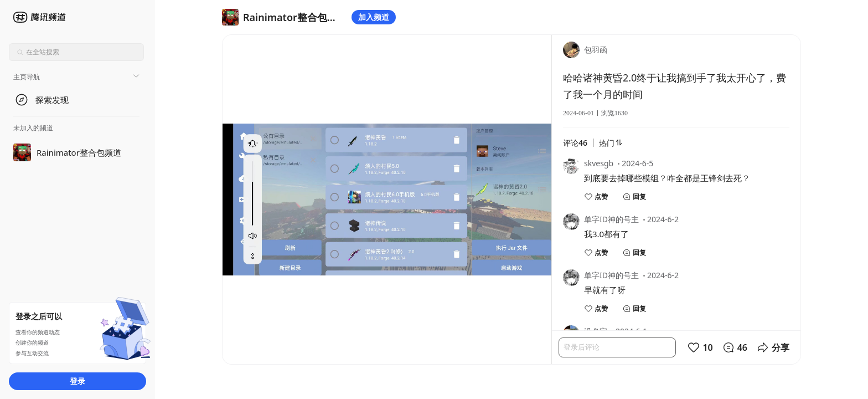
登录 (77, 381)
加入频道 (374, 17)
